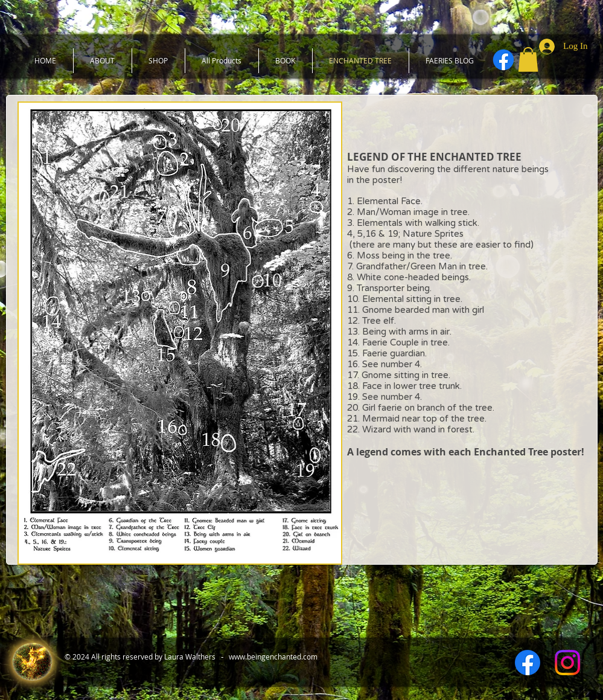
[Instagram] (567, 663)
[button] (528, 59)
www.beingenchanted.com (273, 657)
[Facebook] (503, 60)
